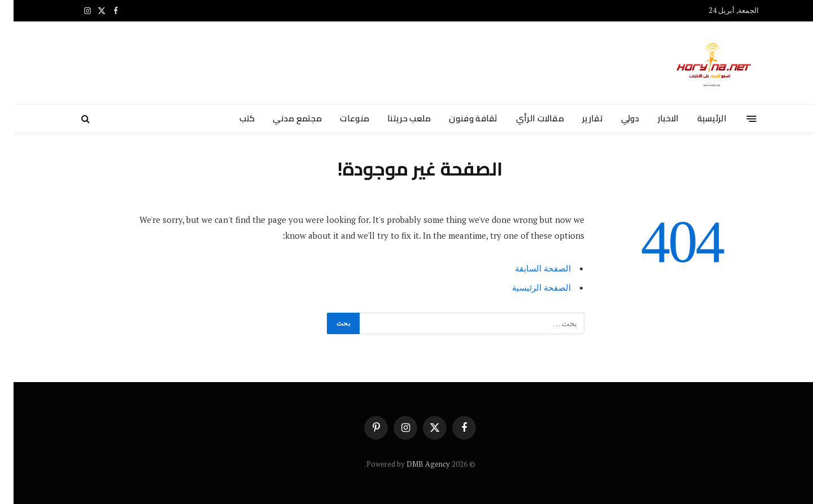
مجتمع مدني (284, 118)
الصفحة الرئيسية (528, 287)
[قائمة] (738, 118)
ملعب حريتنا (395, 118)
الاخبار (655, 118)
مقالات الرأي (526, 118)
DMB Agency (415, 464)
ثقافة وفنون (460, 118)
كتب (233, 118)
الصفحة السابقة (529, 268)
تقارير (579, 118)
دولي (617, 118)
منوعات (341, 118)
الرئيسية (698, 118)
